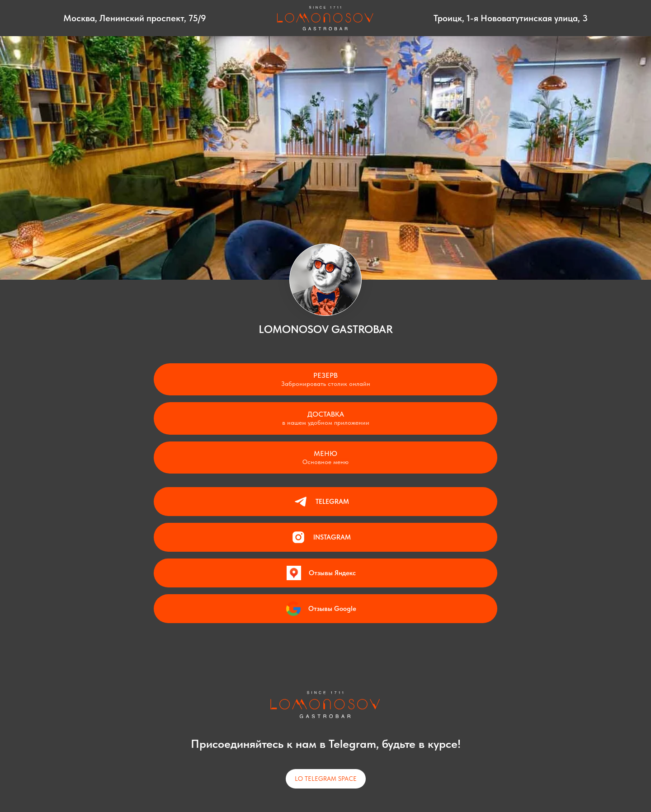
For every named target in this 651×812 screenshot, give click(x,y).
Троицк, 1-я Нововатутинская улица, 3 (511, 18)
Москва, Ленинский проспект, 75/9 (135, 18)
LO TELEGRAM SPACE (326, 779)
